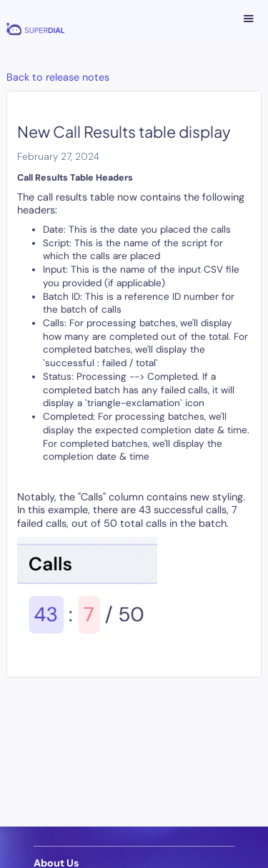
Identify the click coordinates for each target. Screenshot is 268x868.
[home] (32, 22)
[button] (249, 19)
